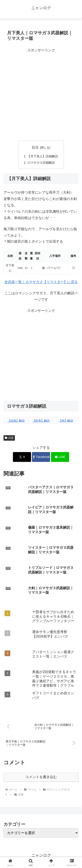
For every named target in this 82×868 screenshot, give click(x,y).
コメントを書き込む (41, 777)
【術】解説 (66, 421)
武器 (9, 438)
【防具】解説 (41, 421)
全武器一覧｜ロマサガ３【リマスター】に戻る (41, 282)
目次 (35, 147)
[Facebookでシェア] (41, 457)
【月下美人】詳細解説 (43, 156)
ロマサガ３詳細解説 (41, 163)
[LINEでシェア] (60, 457)
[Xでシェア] (22, 457)
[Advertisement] (41, 95)
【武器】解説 (16, 421)
